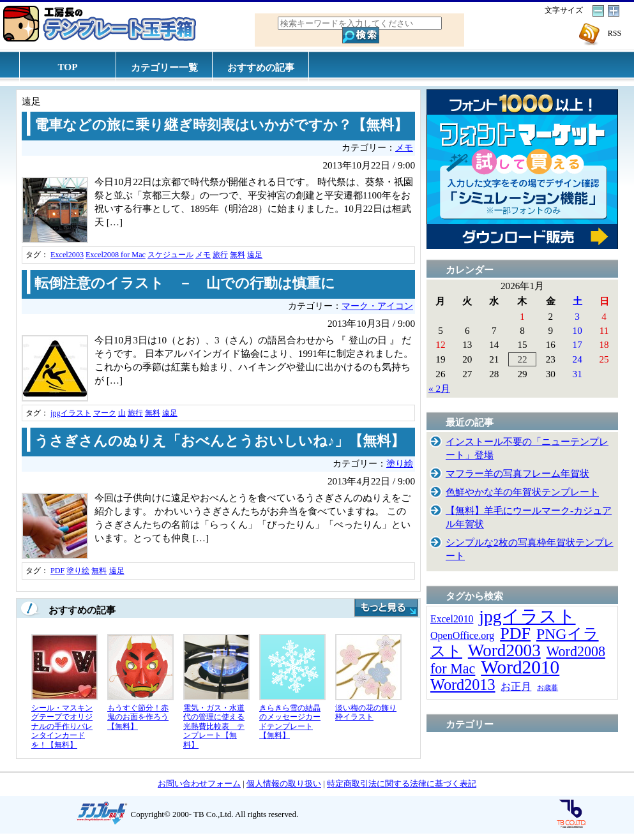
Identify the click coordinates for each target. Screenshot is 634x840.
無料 (238, 255)
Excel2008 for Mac (116, 255)
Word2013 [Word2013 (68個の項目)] (463, 685)
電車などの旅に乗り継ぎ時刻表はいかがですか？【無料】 (221, 125)
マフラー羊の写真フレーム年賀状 (517, 473)
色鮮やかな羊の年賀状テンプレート (522, 492)
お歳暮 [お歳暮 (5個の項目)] (547, 688)
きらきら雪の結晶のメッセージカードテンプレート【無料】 (290, 722)
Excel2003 (67, 255)
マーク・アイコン (377, 306)
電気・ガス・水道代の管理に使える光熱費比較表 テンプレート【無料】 (214, 726)
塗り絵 (400, 464)
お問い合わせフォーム (199, 784)
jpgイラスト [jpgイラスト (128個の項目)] (527, 616)
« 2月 (439, 388)
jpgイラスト (71, 413)
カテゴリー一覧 (164, 67)
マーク (105, 413)
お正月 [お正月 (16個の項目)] (516, 686)
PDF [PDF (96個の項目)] (515, 634)
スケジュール (170, 255)
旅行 (220, 255)
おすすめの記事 (261, 67)
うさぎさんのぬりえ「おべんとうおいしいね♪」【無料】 (220, 441)
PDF (57, 571)
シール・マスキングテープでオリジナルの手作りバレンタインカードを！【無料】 (62, 726)
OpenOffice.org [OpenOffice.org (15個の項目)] (462, 635)
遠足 (255, 255)
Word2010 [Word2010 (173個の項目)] (520, 667)
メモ (404, 148)
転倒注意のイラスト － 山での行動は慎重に (185, 283)
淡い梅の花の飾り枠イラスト (366, 713)
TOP (68, 67)
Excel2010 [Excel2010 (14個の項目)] (452, 619)
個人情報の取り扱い (284, 784)
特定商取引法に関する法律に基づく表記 (402, 784)
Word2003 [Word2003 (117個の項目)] (504, 650)
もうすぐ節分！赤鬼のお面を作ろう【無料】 (138, 717)
